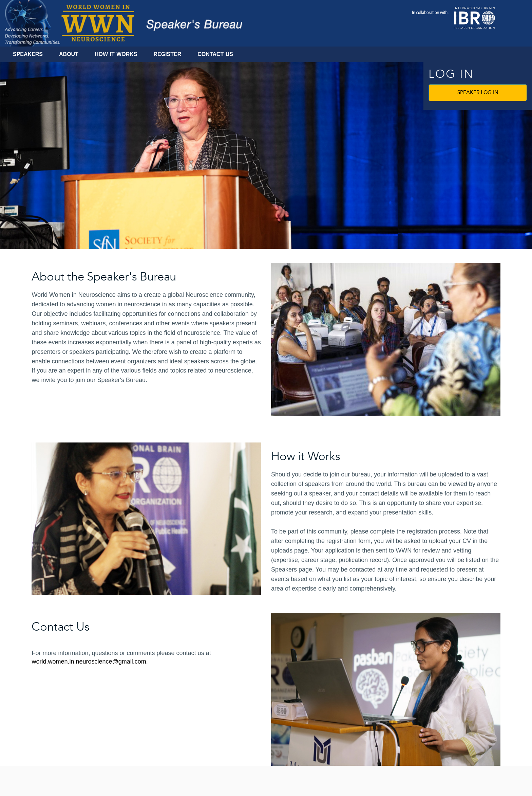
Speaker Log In (478, 93)
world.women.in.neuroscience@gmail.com (89, 662)
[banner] (266, 156)
